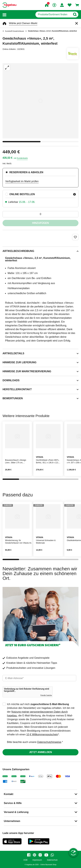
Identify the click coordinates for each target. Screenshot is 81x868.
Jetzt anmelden (40, 752)
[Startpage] (9, 5)
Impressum (37, 860)
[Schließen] (77, 23)
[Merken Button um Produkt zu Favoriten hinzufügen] (75, 237)
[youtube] (46, 855)
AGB (25, 860)
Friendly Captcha (46, 695)
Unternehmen (12, 821)
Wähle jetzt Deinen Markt (23, 23)
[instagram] (40, 855)
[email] (39, 678)
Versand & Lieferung (16, 812)
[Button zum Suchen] (75, 15)
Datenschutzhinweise (49, 742)
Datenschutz (52, 860)
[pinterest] (34, 855)
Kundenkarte (22, 158)
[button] (4, 15)
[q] (53, 15)
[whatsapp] (52, 855)
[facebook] (29, 855)
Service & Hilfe (13, 803)
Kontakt (9, 794)
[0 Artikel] (40, 214)
